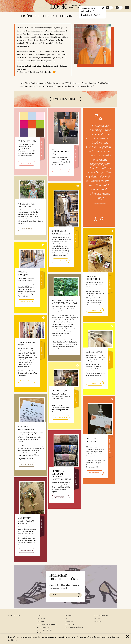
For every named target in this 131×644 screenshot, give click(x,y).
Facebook (98, 619)
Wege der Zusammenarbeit (47, 625)
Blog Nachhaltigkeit (45, 630)
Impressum (69, 622)
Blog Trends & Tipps (44, 627)
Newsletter (70, 625)
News (39, 616)
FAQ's (39, 633)
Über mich (41, 622)
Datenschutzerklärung (74, 627)
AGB (67, 619)
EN (121, 8)
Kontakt (69, 616)
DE (117, 8)
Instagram (98, 622)
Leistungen (41, 619)
